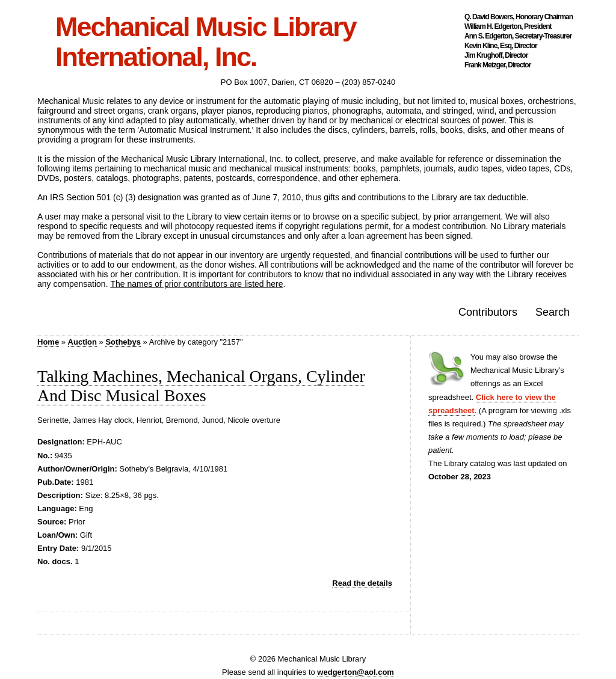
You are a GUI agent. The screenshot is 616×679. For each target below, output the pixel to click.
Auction (82, 342)
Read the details (362, 583)
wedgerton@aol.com (356, 672)
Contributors (488, 312)
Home (48, 342)
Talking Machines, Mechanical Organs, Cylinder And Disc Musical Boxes (201, 386)
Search (553, 312)
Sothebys (123, 342)
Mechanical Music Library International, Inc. (206, 42)
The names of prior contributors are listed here (196, 284)
